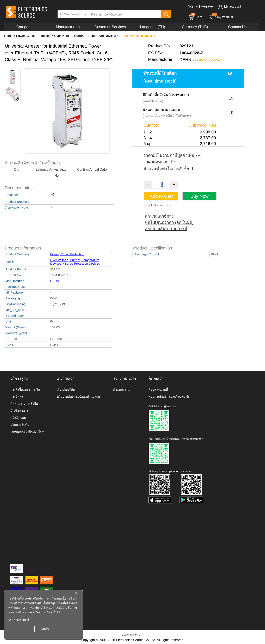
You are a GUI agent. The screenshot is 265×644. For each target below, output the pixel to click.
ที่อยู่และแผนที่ (158, 389)
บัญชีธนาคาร (19, 411)
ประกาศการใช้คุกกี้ (19, 620)
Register (207, 6)
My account (229, 7)
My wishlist (221, 17)
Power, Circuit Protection (33, 36)
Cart (195, 17)
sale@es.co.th (179, 396)
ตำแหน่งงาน (121, 389)
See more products (206, 59)
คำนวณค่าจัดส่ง (159, 216)
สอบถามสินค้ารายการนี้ (166, 229)
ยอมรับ (45, 629)
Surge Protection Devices (137, 36)
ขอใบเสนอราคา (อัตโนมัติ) (169, 222)
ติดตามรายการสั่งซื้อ (24, 404)
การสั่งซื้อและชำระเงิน (25, 389)
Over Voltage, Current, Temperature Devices (85, 36)
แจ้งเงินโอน (18, 418)
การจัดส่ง (17, 396)
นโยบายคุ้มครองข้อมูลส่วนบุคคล (79, 396)
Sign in (193, 6)
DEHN (55, 281)
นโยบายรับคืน (20, 425)
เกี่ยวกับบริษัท (66, 389)
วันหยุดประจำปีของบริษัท (27, 432)
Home (8, 36)
